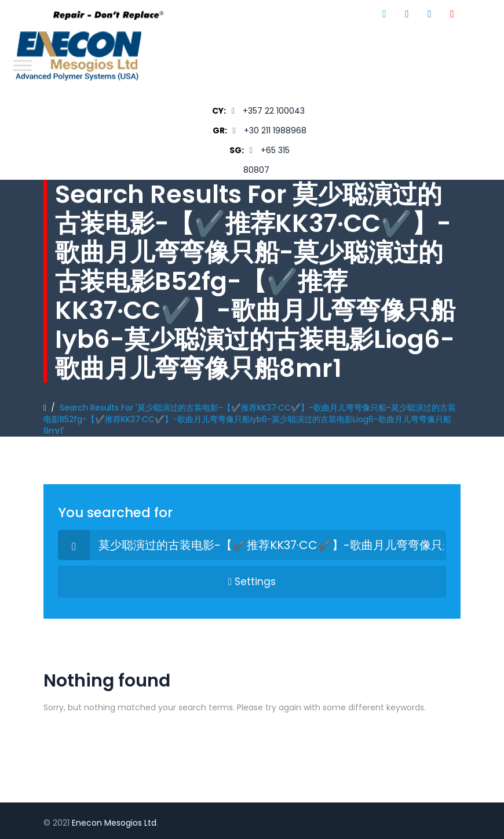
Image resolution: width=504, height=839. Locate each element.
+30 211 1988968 (275, 130)
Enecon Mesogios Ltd (114, 823)
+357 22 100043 (274, 111)
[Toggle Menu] (23, 65)
